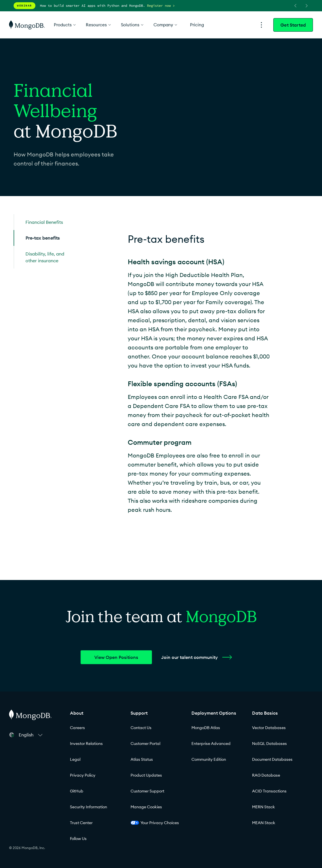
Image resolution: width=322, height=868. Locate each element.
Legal (75, 759)
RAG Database (266, 775)
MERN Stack (264, 807)
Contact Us (141, 728)
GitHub (77, 791)
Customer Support (147, 791)
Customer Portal (145, 744)
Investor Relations (86, 744)
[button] (31, 735)
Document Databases (272, 759)
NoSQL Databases (269, 744)
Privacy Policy (83, 775)
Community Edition (209, 759)
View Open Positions (116, 657)
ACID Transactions (269, 791)
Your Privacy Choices (155, 823)
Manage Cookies (146, 807)
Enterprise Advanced (211, 744)
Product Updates (146, 775)
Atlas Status (142, 759)
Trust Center (81, 823)
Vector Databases (269, 728)
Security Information (89, 807)
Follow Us (78, 839)
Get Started (293, 25)
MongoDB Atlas (206, 728)
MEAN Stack (264, 823)
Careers (77, 728)
